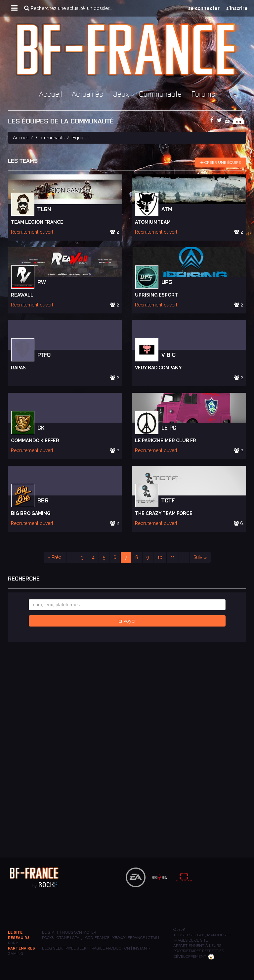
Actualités (87, 93)
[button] (14, 8)
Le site (15, 932)
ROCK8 (48, 938)
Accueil (50, 93)
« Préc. (55, 557)
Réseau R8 (19, 938)
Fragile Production (110, 948)
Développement (194, 957)
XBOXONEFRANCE (129, 938)
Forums (203, 93)
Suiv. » (200, 557)
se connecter (204, 8)
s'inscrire (237, 8)
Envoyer (127, 621)
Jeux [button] (121, 93)
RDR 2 (13, 943)
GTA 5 (77, 938)
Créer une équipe (221, 163)
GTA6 (152, 938)
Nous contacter (79, 932)
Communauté (160, 93)
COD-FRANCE (97, 938)
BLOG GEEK (52, 948)
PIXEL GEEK (76, 948)
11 (173, 557)
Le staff (51, 932)
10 (160, 557)
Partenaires (21, 948)
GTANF (63, 938)
